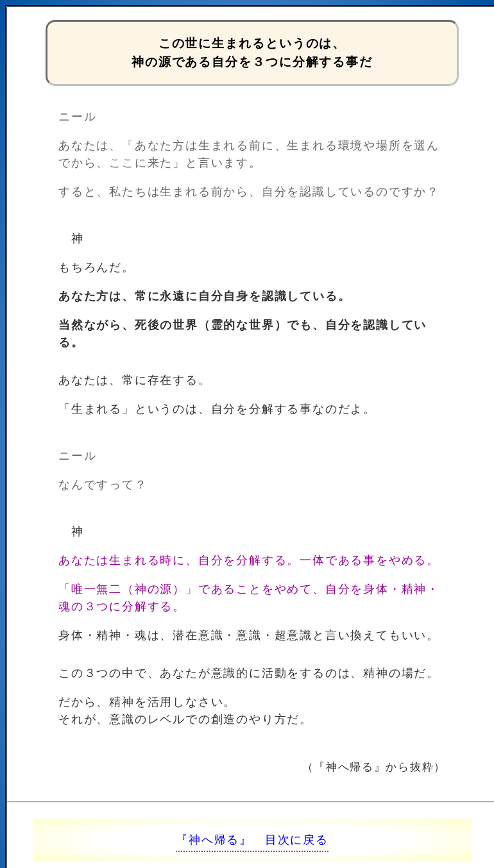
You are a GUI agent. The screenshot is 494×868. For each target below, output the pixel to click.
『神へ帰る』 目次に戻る (252, 840)
